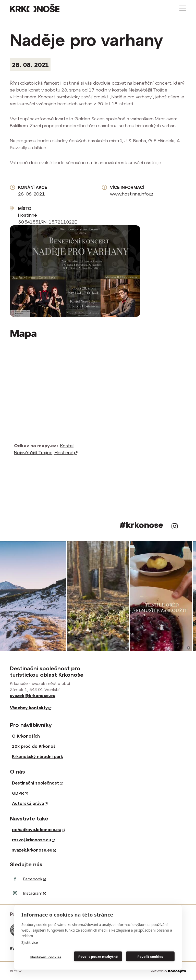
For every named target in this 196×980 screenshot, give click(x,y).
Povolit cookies (150, 957)
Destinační (37, 783)
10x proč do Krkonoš (34, 746)
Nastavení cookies (46, 957)
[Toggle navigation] (181, 8)
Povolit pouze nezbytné (98, 957)
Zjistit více (30, 942)
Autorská (30, 803)
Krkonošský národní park (38, 756)
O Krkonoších (26, 736)
